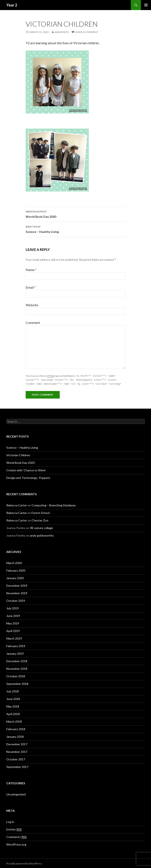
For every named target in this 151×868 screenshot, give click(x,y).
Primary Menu (146, 5)
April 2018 (13, 713)
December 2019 (17, 585)
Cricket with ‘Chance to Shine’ (26, 470)
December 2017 (17, 744)
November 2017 (17, 751)
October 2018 (16, 676)
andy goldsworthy (42, 535)
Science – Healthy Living (75, 229)
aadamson (62, 32)
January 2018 (15, 736)
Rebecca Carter (17, 505)
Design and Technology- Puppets (28, 477)
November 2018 (17, 668)
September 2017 (17, 766)
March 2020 (14, 562)
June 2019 (13, 615)
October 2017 (16, 759)
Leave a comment (87, 32)
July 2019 (13, 608)
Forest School (41, 512)
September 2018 (17, 683)
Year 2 (12, 5)
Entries (14, 829)
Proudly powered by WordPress (24, 863)
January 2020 (15, 577)
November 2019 (17, 592)
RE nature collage (42, 527)
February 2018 (16, 728)
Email (31, 287)
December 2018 (17, 660)
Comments (17, 836)
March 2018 (14, 721)
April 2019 (13, 630)
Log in (10, 821)
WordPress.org (16, 844)
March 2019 (14, 638)
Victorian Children (18, 454)
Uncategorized (16, 794)
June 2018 (13, 698)
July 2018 (13, 691)
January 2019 (15, 653)
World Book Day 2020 (75, 214)
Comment (33, 323)
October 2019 (16, 600)
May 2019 (13, 623)
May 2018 (13, 706)
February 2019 (16, 645)
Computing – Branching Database (54, 505)
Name (31, 270)
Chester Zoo (40, 520)
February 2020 (16, 570)
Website (32, 305)
